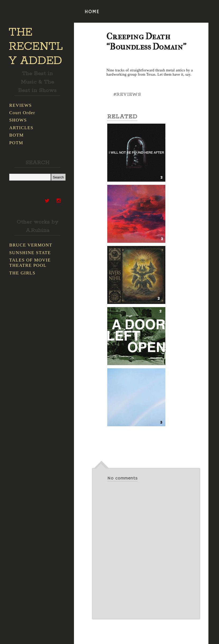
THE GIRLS (22, 273)
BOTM (17, 135)
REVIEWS (20, 105)
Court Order (22, 113)
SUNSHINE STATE (30, 253)
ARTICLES (21, 128)
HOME (92, 12)
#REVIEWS (127, 94)
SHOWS (18, 120)
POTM (16, 143)
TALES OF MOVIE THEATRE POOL (30, 263)
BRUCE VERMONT (31, 245)
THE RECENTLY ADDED (36, 47)
